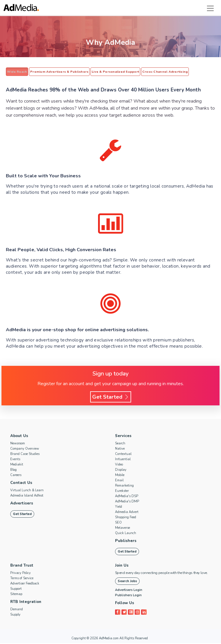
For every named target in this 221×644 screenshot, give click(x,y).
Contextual (123, 454)
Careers (16, 476)
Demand (17, 610)
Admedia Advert (127, 513)
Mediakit (17, 465)
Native (120, 449)
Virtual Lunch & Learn (27, 491)
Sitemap (16, 595)
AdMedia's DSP (127, 497)
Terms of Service (22, 579)
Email (119, 481)
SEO (118, 523)
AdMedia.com (109, 639)
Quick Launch (126, 534)
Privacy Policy (20, 574)
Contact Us (21, 483)
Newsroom (18, 444)
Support (16, 590)
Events (15, 460)
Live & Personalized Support (111, 72)
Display (121, 470)
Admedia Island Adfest (27, 496)
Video (119, 465)
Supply (15, 615)
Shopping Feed (126, 518)
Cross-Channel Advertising (159, 72)
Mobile (120, 476)
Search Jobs (127, 582)
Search (120, 444)
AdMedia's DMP (127, 502)
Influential (123, 460)
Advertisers (22, 504)
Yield (119, 507)
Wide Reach (16, 72)
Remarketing (124, 486)
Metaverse (123, 528)
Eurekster (122, 491)
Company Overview (25, 449)
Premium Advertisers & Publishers (57, 72)
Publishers (125, 541)
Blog (13, 470)
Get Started (111, 397)
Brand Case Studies (25, 454)
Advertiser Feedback (25, 584)
